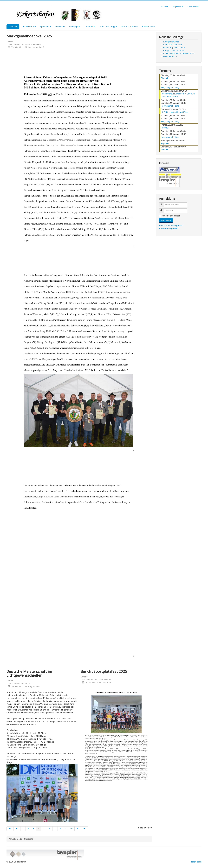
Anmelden (166, 220)
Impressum (178, 6)
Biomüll (164, 78)
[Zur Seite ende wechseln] (85, 829)
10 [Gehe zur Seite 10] (71, 829)
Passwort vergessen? (169, 228)
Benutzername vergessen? (172, 225)
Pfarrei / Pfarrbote (129, 27)
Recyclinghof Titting (170, 87)
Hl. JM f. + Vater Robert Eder (174, 112)
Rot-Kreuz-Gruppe (108, 27)
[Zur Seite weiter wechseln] (78, 829)
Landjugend (75, 27)
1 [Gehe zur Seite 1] (23, 829)
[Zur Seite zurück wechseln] (17, 829)
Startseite (13, 27)
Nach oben (196, 862)
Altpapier (165, 143)
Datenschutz (193, 6)
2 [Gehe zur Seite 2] (28, 829)
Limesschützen (29, 27)
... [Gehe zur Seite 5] (44, 829)
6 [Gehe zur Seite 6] (50, 829)
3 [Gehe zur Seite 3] (33, 829)
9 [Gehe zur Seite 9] (65, 829)
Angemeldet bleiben (171, 216)
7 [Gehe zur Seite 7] (55, 829)
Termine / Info (148, 27)
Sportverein (45, 27)
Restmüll (165, 128)
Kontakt (165, 6)
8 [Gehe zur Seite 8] (60, 829)
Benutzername (163, 203)
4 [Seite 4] (39, 829)
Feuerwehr (60, 27)
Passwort (163, 209)
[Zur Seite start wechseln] (10, 829)
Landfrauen (90, 27)
